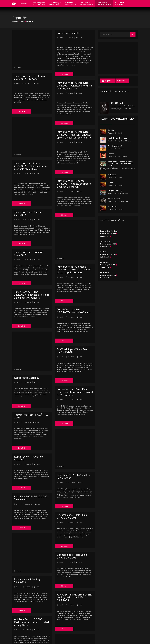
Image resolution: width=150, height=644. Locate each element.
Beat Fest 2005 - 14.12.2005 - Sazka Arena (74, 476)
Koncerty (55, 3)
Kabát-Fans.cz (21, 4)
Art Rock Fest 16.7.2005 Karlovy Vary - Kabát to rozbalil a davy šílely (32, 622)
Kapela (70, 3)
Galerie (87, 3)
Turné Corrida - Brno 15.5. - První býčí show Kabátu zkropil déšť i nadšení (75, 392)
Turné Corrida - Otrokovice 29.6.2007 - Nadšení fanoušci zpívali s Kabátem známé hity (74, 135)
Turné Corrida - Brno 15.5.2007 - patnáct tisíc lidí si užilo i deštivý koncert (32, 295)
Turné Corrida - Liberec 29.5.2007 (28, 213)
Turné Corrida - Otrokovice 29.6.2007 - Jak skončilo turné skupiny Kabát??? (74, 86)
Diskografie (39, 3)
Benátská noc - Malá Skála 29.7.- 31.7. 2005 (72, 516)
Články (104, 3)
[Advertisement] (32, 48)
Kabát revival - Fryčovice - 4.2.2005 (29, 458)
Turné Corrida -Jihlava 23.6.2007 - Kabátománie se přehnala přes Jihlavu (30, 166)
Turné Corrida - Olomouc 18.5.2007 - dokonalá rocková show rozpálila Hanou (74, 269)
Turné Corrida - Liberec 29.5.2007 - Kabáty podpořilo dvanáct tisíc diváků (74, 184)
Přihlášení (122, 81)
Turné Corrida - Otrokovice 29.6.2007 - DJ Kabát (30, 77)
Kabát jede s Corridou (27, 378)
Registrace (108, 81)
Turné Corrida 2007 (69, 33)
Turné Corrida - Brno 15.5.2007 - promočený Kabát (74, 311)
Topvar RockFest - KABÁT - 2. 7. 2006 (32, 416)
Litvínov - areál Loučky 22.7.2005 (27, 581)
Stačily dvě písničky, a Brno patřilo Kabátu (73, 351)
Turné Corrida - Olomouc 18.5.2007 (29, 253)
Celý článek (64, 74)
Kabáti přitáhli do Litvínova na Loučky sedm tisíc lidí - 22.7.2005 (75, 597)
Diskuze (120, 3)
